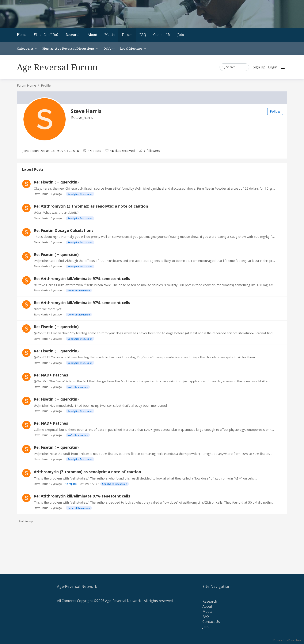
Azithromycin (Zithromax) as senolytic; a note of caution (87, 472)
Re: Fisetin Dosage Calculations (64, 230)
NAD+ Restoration (78, 387)
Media (110, 35)
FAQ (143, 35)
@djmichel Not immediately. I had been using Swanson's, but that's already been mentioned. (101, 405)
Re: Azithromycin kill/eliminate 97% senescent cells (82, 279)
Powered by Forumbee (287, 641)
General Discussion (79, 290)
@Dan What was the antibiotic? (56, 212)
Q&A (107, 48)
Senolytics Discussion (80, 194)
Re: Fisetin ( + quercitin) (56, 182)
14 (71, 484)
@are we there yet (48, 309)
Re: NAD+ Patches (51, 375)
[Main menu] (283, 67)
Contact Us (162, 35)
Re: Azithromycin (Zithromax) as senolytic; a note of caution (91, 206)
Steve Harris (41, 194)
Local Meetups (131, 48)
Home (22, 35)
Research (73, 35)
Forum (127, 35)
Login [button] (273, 67)
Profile (46, 85)
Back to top (26, 522)
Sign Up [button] (259, 67)
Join (181, 35)
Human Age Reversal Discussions (69, 48)
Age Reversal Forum (57, 67)
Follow (275, 111)
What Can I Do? (46, 35)
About (92, 35)
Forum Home (26, 85)
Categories (25, 48)
